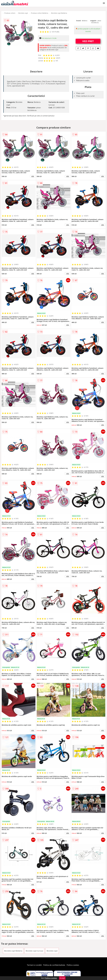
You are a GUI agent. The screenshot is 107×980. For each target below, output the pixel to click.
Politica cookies (73, 965)
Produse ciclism (10, 13)
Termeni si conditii (34, 965)
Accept (62, 978)
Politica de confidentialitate (54, 965)
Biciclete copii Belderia (59, 13)
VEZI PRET (88, 41)
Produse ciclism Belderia (40, 13)
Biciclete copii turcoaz (34, 951)
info (33, 176)
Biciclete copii (23, 13)
